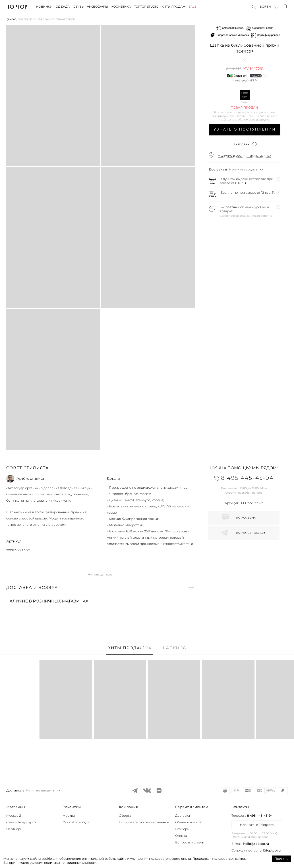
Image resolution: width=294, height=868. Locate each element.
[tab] (130, 650)
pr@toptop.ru (270, 850)
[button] (100, 468)
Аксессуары (97, 7)
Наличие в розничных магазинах (245, 156)
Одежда (63, 7)
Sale (193, 7)
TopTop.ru (17, 7)
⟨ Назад (12, 19)
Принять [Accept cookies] (281, 859)
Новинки (44, 7)
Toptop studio (146, 7)
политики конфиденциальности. (70, 863)
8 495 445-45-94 (260, 816)
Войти (265, 7)
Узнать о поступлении (245, 130)
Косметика (121, 7)
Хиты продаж (174, 7)
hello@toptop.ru (256, 844)
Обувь (78, 7)
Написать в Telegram (257, 825)
